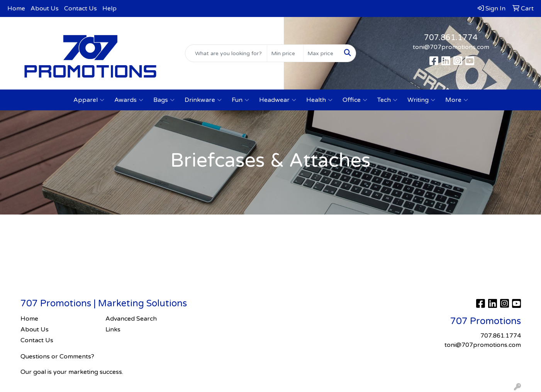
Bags (164, 100)
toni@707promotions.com (451, 47)
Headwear (278, 100)
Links (113, 329)
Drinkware (203, 100)
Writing (421, 100)
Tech (387, 100)
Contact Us (81, 8)
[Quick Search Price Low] (285, 53)
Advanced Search (131, 319)
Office (355, 100)
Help (109, 8)
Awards (129, 100)
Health (319, 100)
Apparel (89, 100)
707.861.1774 (451, 38)
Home (16, 8)
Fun (240, 100)
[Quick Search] (226, 53)
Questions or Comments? (57, 357)
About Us (45, 8)
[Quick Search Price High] (321, 53)
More (457, 100)
